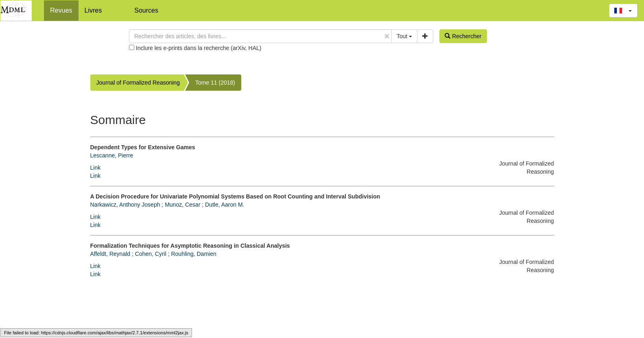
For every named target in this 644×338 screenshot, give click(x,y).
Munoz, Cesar (182, 205)
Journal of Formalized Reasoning (138, 83)
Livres (93, 10)
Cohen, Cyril (151, 254)
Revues (61, 10)
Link (96, 168)
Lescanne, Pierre (112, 155)
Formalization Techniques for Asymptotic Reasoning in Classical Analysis (190, 246)
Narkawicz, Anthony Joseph (125, 205)
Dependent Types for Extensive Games (143, 147)
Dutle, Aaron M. (225, 205)
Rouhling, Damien (193, 254)
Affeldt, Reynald (110, 254)
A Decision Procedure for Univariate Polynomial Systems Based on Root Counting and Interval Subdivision (235, 196)
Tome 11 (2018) (215, 83)
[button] (623, 11)
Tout (404, 36)
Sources (146, 10)
